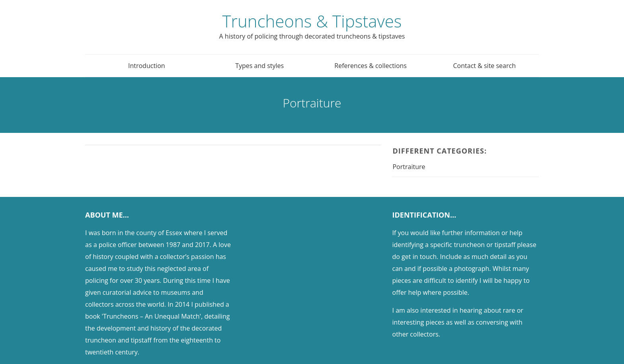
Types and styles (259, 66)
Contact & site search (485, 66)
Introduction (147, 66)
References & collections (370, 66)
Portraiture (409, 167)
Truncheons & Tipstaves (312, 21)
